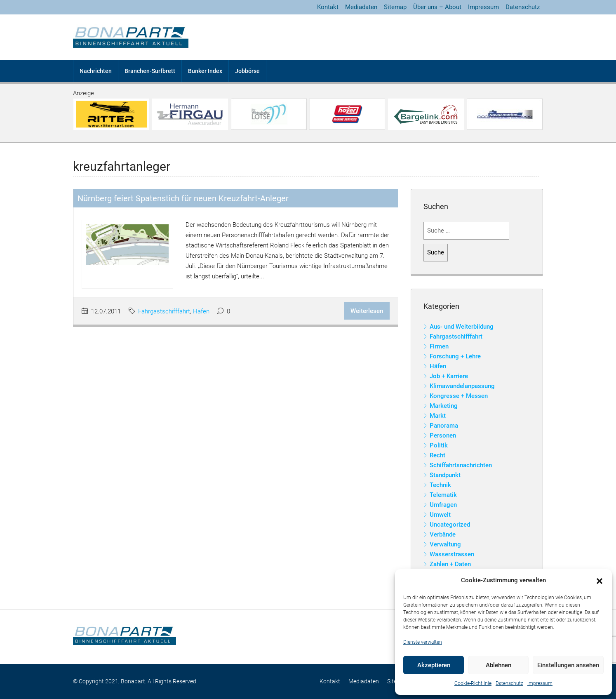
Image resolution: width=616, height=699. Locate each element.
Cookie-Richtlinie (473, 683)
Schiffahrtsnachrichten (461, 465)
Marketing (444, 406)
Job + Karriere (449, 376)
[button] (600, 581)
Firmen (439, 346)
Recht (437, 455)
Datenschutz (509, 683)
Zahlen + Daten (450, 564)
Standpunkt (445, 475)
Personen (443, 435)
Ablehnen (498, 665)
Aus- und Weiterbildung (462, 327)
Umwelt (440, 515)
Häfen (201, 311)
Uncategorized (450, 525)
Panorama (444, 426)
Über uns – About (437, 7)
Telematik (443, 495)
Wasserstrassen (452, 554)
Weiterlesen (367, 311)
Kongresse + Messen (459, 396)
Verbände (443, 534)
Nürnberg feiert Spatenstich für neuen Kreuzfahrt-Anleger (183, 198)
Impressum (540, 683)
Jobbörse (247, 71)
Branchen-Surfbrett (150, 71)
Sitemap (395, 7)
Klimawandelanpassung (462, 386)
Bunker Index (205, 71)
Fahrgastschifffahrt (164, 311)
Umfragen (443, 505)
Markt (438, 416)
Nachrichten (96, 71)
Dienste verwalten (423, 642)
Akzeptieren (434, 665)
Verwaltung (445, 544)
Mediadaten (361, 7)
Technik (440, 485)
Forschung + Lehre (455, 356)
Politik (439, 445)
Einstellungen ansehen (568, 665)
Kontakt (328, 7)
